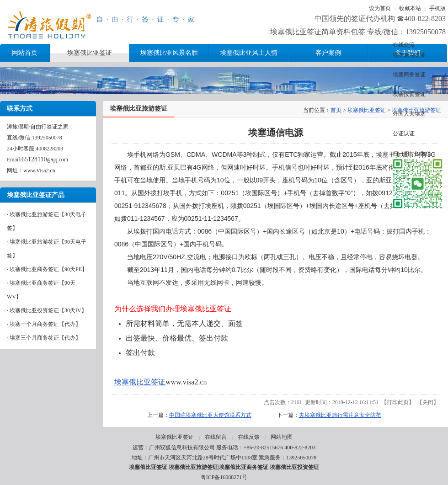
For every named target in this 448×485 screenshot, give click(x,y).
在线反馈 (249, 437)
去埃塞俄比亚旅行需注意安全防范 (340, 415)
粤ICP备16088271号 (224, 477)
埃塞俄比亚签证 (367, 110)
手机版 (437, 8)
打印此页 (398, 402)
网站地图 (282, 437)
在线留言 (216, 437)
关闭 (428, 402)
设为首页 (380, 8)
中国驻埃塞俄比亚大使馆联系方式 (210, 415)
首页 (336, 110)
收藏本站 (410, 8)
